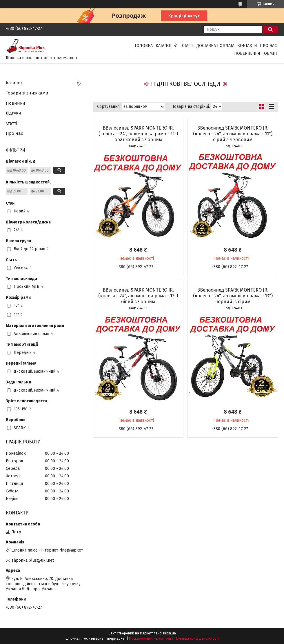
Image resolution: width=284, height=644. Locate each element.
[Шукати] (270, 29)
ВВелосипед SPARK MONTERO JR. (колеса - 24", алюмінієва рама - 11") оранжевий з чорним (138, 134)
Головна (144, 46)
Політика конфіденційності (196, 638)
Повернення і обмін (255, 53)
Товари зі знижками (27, 93)
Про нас (268, 46)
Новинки (16, 103)
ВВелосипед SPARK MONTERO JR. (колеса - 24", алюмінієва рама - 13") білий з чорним (138, 296)
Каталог (164, 46)
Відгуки (13, 113)
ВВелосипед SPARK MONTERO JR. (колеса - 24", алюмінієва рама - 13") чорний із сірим (233, 296)
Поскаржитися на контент (150, 638)
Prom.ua (170, 633)
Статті (188, 46)
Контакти (247, 46)
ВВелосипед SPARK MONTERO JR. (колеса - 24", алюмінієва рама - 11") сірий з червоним (233, 134)
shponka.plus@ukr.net (33, 560)
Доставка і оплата (215, 46)
